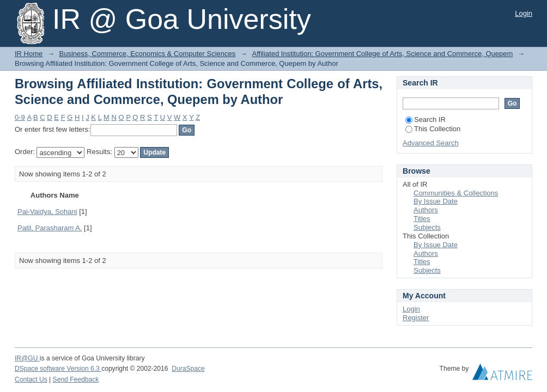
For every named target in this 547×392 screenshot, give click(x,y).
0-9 (20, 117)
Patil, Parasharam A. (50, 228)
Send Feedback (76, 379)
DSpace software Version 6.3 (58, 369)
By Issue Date (436, 201)
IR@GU (27, 358)
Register (416, 318)
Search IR (426, 120)
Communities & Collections (456, 193)
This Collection (433, 129)
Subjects (427, 227)
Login (524, 13)
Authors (426, 210)
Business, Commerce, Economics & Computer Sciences (148, 54)
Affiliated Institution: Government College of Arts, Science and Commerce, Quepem (382, 54)
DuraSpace (188, 369)
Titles (422, 219)
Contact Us (31, 379)
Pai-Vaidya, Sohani (47, 212)
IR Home (29, 54)
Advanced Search (431, 143)
